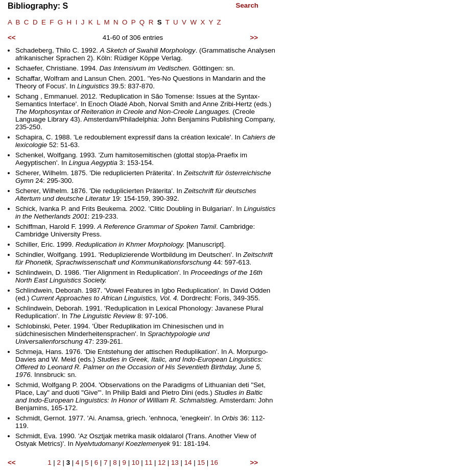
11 (149, 463)
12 (162, 463)
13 (175, 463)
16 (214, 463)
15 (201, 463)
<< (12, 38)
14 (188, 463)
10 (136, 463)
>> (254, 38)
